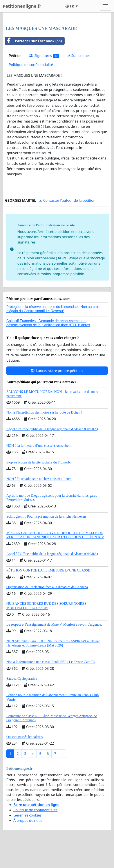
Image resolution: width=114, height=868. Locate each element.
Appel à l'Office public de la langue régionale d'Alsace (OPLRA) (52, 429)
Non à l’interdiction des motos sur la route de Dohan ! (44, 412)
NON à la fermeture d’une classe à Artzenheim (39, 446)
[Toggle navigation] (105, 6)
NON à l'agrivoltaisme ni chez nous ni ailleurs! (39, 479)
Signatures (44, 56)
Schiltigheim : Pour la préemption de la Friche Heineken (46, 516)
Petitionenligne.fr (22, 6)
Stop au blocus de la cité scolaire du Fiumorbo (39, 462)
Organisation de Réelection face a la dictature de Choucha (47, 587)
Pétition (15, 56)
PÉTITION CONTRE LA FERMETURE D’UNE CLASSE (48, 570)
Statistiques (79, 56)
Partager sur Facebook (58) (33, 41)
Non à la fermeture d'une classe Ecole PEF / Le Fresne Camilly (51, 662)
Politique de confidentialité (31, 65)
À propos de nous (28, 820)
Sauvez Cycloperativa (22, 678)
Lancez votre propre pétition (57, 371)
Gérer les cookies (27, 815)
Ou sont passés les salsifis (24, 737)
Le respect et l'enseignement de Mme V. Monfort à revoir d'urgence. (54, 624)
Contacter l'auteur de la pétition (67, 200)
